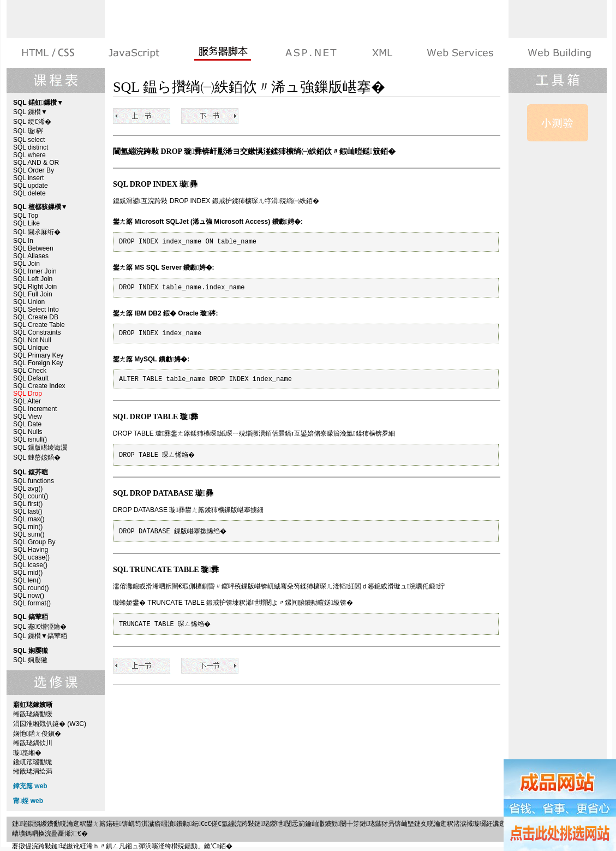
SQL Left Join (33, 279)
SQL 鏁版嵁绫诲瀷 (40, 448)
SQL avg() (28, 489)
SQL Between (33, 248)
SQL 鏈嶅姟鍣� (37, 457)
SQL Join (26, 264)
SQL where (29, 155)
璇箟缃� (27, 753)
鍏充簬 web (30, 786)
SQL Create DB (36, 317)
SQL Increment (35, 409)
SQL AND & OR (36, 163)
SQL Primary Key (38, 355)
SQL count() (31, 496)
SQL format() (32, 603)
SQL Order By (34, 170)
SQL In (23, 241)
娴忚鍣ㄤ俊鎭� (37, 734)
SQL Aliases (31, 256)
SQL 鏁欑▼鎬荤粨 (40, 636)
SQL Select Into (36, 310)
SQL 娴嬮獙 (30, 660)
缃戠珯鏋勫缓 (33, 714)
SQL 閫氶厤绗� (37, 232)
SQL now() (29, 596)
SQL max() (29, 519)
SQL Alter (27, 401)
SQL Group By (34, 542)
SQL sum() (29, 534)
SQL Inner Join (35, 271)
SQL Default (31, 378)
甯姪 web (28, 801)
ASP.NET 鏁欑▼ (311, 53)
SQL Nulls (28, 432)
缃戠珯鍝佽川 (33, 743)
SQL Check (30, 371)
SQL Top (26, 216)
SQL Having (31, 550)
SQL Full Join (33, 294)
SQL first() (28, 504)
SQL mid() (28, 573)
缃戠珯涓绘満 (33, 771)
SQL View (28, 416)
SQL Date (27, 424)
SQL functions (34, 481)
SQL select (29, 140)
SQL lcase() (30, 565)
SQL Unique (31, 348)
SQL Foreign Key (38, 363)
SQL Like (26, 223)
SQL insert (28, 178)
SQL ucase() (31, 557)
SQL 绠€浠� (32, 122)
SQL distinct (31, 147)
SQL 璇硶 (28, 131)
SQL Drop (28, 394)
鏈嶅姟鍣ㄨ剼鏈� (222, 53)
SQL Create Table (39, 325)
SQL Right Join (35, 287)
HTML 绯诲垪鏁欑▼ (49, 53)
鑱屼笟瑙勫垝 (33, 762)
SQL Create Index (39, 386)
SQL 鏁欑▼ (30, 112)
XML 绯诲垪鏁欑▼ (382, 53)
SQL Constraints (37, 332)
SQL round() (31, 588)
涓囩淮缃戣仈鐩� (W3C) (50, 724)
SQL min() (28, 527)
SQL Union (29, 302)
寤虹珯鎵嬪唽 (558, 53)
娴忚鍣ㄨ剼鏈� (134, 53)
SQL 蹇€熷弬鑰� (40, 627)
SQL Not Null (32, 340)
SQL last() (28, 511)
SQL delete (29, 193)
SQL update (31, 186)
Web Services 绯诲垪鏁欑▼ (460, 53)
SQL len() (27, 580)
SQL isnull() (30, 439)
